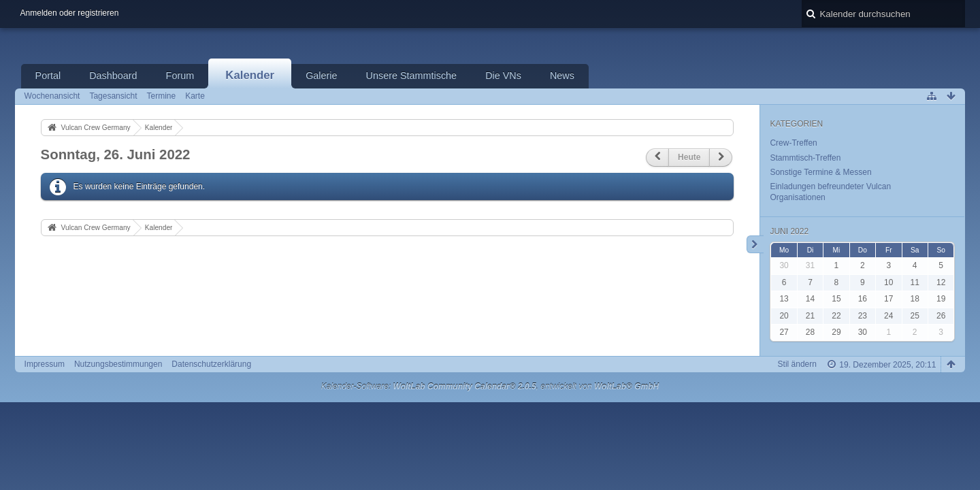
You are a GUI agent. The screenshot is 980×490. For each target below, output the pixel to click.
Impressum (45, 364)
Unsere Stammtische (412, 76)
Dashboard (113, 76)
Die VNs (503, 76)
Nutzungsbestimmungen (118, 364)
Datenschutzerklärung (211, 364)
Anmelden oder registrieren (70, 13)
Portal (48, 76)
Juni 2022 (789, 231)
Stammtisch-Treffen (805, 158)
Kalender (250, 75)
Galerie (321, 76)
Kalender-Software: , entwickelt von (490, 387)
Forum (180, 76)
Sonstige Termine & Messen (820, 172)
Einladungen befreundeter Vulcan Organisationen (830, 192)
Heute (689, 157)
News (562, 76)
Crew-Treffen (793, 143)
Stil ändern (797, 364)
